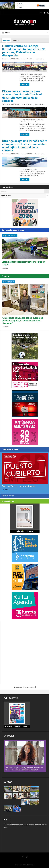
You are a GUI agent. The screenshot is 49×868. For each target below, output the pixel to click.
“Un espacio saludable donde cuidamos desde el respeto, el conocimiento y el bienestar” (22, 321)
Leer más (25, 84)
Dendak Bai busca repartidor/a (18, 486)
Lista (16, 41)
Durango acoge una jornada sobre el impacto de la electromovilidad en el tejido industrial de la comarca (25, 146)
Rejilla (6, 41)
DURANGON (15, 59)
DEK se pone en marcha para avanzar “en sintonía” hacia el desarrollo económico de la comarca (22, 96)
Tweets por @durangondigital (25, 687)
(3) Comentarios (39, 104)
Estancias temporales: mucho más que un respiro (24, 263)
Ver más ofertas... (8, 496)
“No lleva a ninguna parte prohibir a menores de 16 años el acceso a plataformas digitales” (24, 769)
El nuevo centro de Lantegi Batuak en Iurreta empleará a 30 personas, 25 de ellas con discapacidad (24, 51)
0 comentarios (39, 59)
